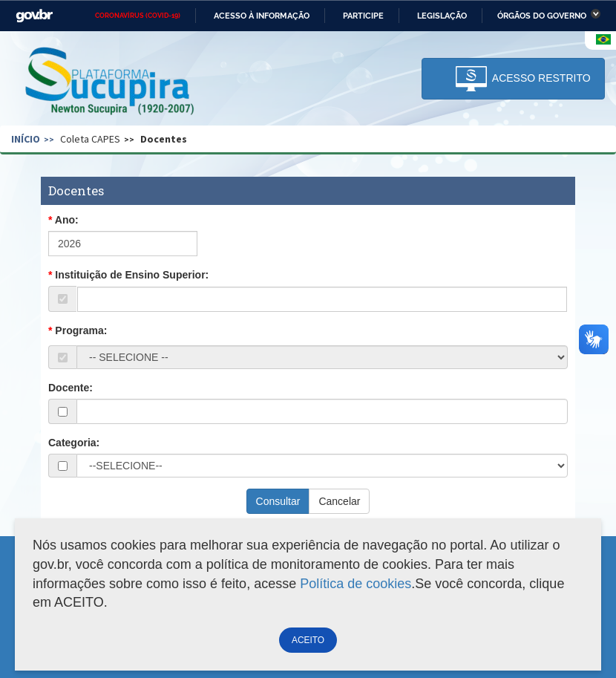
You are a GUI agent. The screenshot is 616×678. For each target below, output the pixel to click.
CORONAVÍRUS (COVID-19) (138, 16)
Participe (363, 16)
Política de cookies (355, 584)
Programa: (81, 330)
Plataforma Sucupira (111, 82)
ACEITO (308, 640)
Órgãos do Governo (542, 16)
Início (26, 139)
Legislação (442, 16)
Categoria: (74, 443)
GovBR (34, 16)
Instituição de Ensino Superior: (132, 275)
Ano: (67, 220)
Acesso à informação (262, 16)
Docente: (71, 388)
